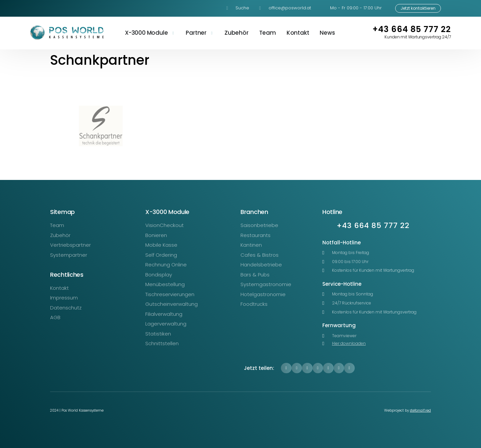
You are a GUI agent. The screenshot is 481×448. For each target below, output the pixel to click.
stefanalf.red (420, 410)
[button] (286, 368)
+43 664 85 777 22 (412, 29)
